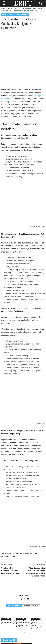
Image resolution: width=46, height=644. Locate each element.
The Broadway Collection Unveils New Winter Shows (10, 508)
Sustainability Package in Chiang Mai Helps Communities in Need (23, 561)
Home (3, 9)
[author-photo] (23, 525)
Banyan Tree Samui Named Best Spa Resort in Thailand (8, 560)
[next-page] (24, 570)
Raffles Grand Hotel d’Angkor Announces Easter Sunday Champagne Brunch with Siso (38, 562)
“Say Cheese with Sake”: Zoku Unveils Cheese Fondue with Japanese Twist (36, 509)
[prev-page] (22, 570)
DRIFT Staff (23, 533)
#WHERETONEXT (14, 9)
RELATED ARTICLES (14, 543)
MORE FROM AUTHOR (31, 543)
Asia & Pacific (26, 9)
